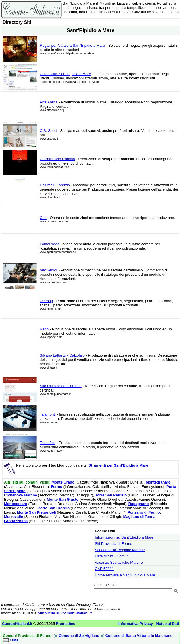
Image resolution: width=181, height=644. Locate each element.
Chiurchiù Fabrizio (55, 185)
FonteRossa (50, 244)
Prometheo (66, 624)
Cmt (43, 218)
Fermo (57, 487)
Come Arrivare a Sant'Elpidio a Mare (125, 575)
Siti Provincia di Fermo (113, 544)
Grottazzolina (16, 521)
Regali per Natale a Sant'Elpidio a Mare (72, 45)
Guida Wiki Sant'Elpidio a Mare (65, 74)
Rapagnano (139, 504)
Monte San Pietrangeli (36, 512)
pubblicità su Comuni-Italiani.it (64, 613)
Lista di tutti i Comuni (112, 556)
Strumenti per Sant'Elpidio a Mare (118, 465)
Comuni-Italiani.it (17, 624)
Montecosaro (16, 504)
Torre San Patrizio (111, 495)
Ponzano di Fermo (144, 512)
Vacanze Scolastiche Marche (119, 562)
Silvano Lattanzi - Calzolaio (62, 355)
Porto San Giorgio (54, 508)
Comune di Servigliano (79, 636)
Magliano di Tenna (139, 517)
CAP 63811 (104, 569)
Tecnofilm (48, 443)
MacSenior (49, 270)
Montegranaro (158, 482)
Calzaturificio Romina (57, 159)
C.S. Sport (48, 131)
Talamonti (48, 414)
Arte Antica (49, 102)
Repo (44, 329)
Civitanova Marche (21, 495)
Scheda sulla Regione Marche (120, 550)
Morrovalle (14, 517)
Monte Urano (63, 482)
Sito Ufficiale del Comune (61, 386)
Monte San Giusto (63, 499)
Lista (14, 640)
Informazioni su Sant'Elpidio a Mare (124, 537)
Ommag (46, 301)
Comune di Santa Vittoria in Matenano (139, 636)
